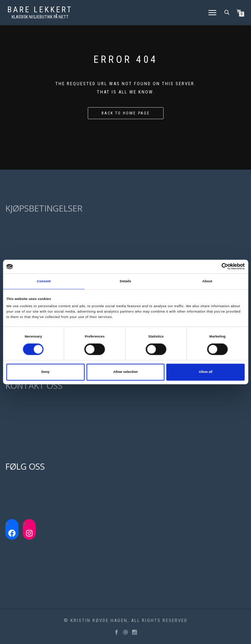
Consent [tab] (44, 281)
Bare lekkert (40, 10)
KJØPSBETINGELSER (44, 208)
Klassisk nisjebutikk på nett (40, 17)
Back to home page (126, 113)
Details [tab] (125, 281)
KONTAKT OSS (34, 385)
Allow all (205, 372)
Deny (45, 372)
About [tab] (207, 281)
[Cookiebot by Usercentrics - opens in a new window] (213, 267)
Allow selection (125, 372)
